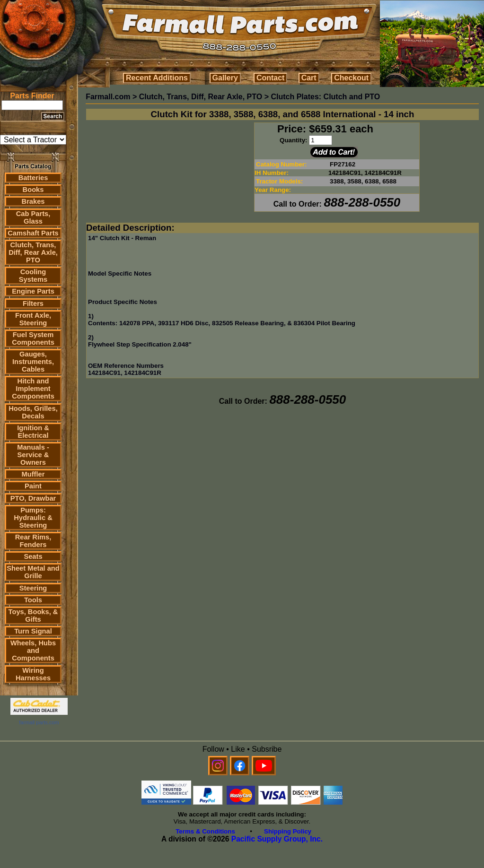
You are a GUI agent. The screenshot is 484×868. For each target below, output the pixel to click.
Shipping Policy (288, 831)
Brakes (33, 201)
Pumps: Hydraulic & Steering (33, 518)
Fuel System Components (33, 339)
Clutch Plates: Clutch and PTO (325, 97)
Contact (271, 78)
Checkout (351, 78)
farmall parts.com (39, 722)
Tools (33, 600)
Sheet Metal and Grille (33, 572)
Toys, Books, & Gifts (33, 616)
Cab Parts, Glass (33, 217)
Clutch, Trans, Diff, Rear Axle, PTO (33, 252)
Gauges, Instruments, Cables (33, 362)
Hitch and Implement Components (33, 389)
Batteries (33, 178)
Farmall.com (108, 97)
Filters (33, 304)
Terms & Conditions (205, 831)
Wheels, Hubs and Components (33, 651)
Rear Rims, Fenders (33, 541)
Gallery (225, 78)
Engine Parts (33, 291)
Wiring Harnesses (33, 674)
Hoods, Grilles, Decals (33, 412)
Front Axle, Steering (33, 319)
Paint (33, 486)
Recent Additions (157, 78)
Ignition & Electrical (33, 432)
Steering (33, 588)
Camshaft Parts (33, 233)
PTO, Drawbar (33, 498)
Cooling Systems (33, 276)
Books (33, 190)
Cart (309, 78)
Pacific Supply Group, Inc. (277, 839)
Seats (33, 556)
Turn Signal (33, 631)
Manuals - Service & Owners (33, 455)
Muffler (33, 474)
